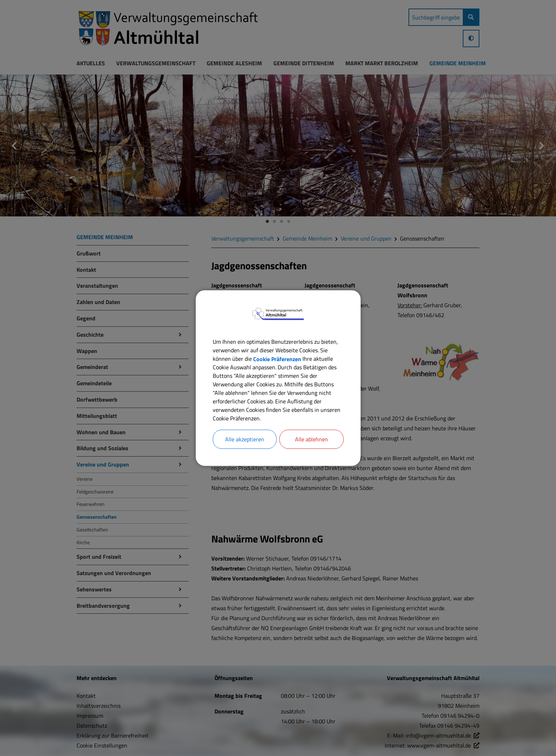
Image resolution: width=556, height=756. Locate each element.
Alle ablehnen (312, 439)
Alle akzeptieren (245, 439)
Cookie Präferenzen (277, 359)
